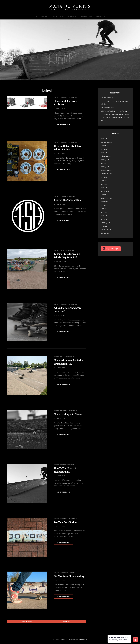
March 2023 (105, 191)
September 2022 (106, 198)
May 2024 (104, 163)
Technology (101, 17)
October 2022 (105, 195)
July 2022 (104, 205)
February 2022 (106, 223)
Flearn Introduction (107, 108)
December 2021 (106, 230)
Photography (73, 17)
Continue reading (65, 125)
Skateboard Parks (59, 250)
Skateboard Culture (60, 197)
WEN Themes (84, 639)
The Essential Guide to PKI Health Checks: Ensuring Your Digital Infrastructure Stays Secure (115, 117)
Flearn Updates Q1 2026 (109, 98)
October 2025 (105, 146)
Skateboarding (86, 17)
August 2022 (105, 202)
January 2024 (105, 167)
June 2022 (104, 209)
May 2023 (104, 184)
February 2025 (106, 156)
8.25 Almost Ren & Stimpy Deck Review (114, 111)
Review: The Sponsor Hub (67, 200)
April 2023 (104, 188)
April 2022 (104, 216)
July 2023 (104, 177)
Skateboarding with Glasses (68, 414)
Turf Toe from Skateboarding (69, 576)
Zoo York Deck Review (65, 522)
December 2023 (106, 170)
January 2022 (105, 226)
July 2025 (104, 149)
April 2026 (104, 139)
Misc (62, 17)
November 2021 (106, 233)
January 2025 (105, 160)
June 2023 (104, 181)
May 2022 (104, 212)
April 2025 (104, 153)
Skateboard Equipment (61, 98)
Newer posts (66, 622)
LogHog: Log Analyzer (49, 17)
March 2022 (105, 219)
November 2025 (106, 142)
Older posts (28, 622)
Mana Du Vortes (70, 6)
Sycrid (64, 109)
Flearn (36, 17)
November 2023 (106, 174)
